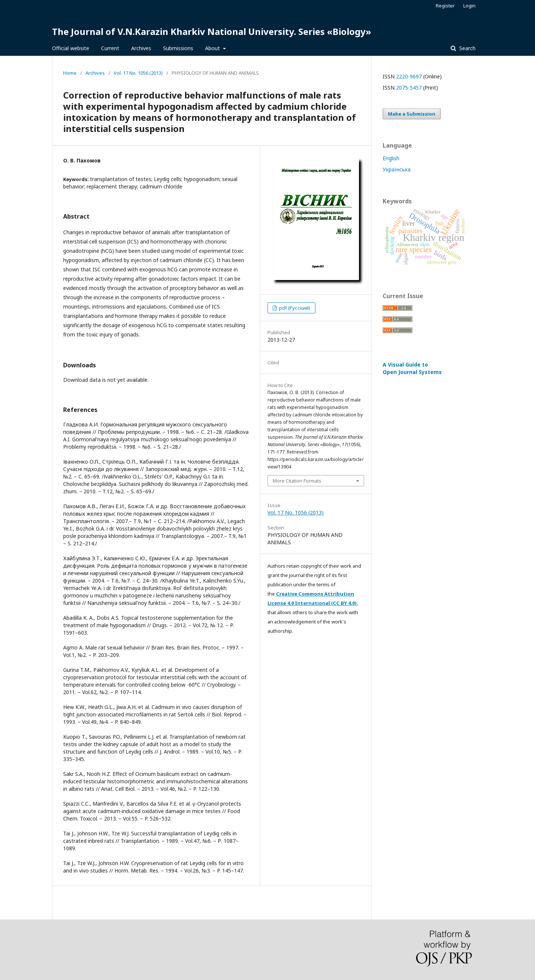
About (213, 48)
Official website (71, 48)
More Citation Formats (297, 481)
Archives (141, 48)
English (391, 158)
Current (110, 48)
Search (467, 48)
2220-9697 (409, 76)
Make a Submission (412, 114)
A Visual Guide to (412, 368)
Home (70, 73)
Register (445, 6)
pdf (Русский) (294, 308)
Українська (397, 169)
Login (469, 6)
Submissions (178, 48)
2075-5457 (409, 88)
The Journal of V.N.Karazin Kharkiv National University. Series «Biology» (212, 31)
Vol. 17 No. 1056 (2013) (138, 73)
